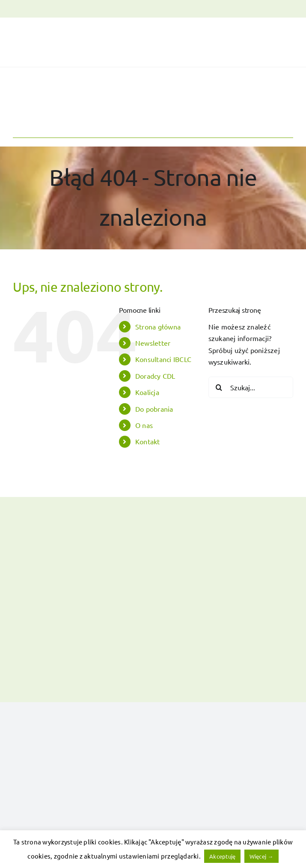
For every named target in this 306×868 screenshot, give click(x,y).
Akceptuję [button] (222, 856)
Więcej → (261, 856)
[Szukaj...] (251, 387)
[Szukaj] (219, 387)
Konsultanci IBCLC (163, 359)
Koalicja (147, 392)
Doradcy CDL (155, 376)
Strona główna (158, 326)
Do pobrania (154, 409)
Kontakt (148, 441)
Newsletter (153, 343)
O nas (144, 425)
